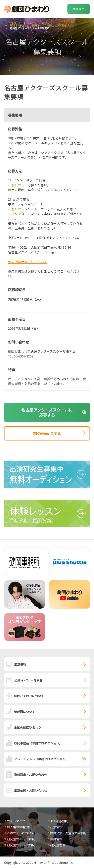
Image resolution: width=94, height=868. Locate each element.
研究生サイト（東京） (22, 839)
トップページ (13, 23)
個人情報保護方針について (28, 262)
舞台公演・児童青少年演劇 (68, 833)
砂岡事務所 (38, 743)
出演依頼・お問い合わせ (31, 790)
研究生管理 (58, 845)
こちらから (16, 185)
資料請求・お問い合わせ (31, 775)
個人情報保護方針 (19, 827)
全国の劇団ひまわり (28, 727)
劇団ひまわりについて (29, 696)
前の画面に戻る (47, 433)
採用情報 (56, 839)
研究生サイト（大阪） (22, 845)
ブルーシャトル (41, 759)
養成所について (25, 712)
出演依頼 (56, 827)
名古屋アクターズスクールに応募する (47, 412)
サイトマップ (16, 821)
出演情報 (20, 664)
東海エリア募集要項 (58, 25)
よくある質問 (59, 821)
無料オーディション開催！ (25, 25)
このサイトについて (21, 833)
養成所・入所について (40, 23)
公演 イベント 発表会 (28, 680)
